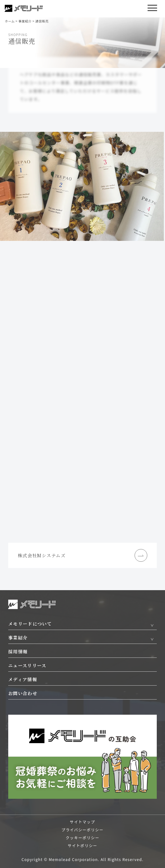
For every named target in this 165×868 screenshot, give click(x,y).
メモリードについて (30, 624)
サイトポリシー (82, 845)
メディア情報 (23, 679)
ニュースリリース (27, 665)
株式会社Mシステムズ (82, 555)
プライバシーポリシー (82, 830)
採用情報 (18, 651)
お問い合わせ (23, 693)
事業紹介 (18, 638)
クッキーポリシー (82, 837)
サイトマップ (83, 822)
